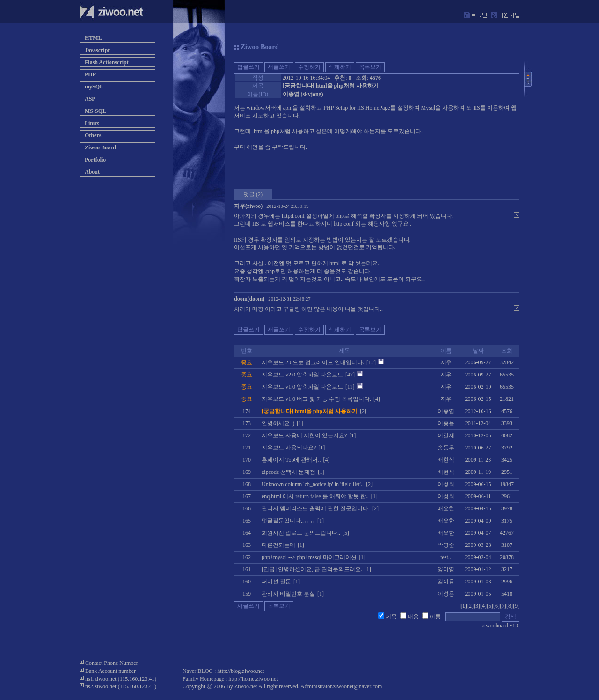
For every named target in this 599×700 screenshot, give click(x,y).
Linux (92, 123)
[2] (470, 606)
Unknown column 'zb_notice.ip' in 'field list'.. (313, 484)
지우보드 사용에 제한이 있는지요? (304, 435)
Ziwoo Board (100, 147)
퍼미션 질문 (276, 582)
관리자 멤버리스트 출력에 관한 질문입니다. (316, 508)
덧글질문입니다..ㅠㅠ (288, 521)
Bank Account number (110, 671)
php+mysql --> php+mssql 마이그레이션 (309, 557)
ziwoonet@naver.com (358, 686)
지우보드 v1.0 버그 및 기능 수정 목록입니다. (316, 399)
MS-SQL (95, 111)
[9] (516, 606)
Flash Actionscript (107, 62)
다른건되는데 (278, 545)
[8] (510, 606)
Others (93, 135)
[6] (497, 606)
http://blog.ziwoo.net (241, 671)
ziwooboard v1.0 (500, 626)
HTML (93, 38)
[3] (477, 606)
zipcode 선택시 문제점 (289, 472)
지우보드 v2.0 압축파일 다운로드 (302, 375)
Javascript (97, 50)
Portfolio (95, 160)
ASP (90, 99)
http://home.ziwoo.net (253, 679)
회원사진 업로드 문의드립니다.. (301, 533)
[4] (483, 606)
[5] (490, 606)
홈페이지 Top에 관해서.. (291, 460)
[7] (503, 606)
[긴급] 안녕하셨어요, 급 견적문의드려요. (312, 569)
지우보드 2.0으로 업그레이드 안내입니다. (313, 362)
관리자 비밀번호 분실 (288, 594)
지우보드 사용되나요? (289, 448)
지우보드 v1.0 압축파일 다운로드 (302, 387)
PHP (90, 74)
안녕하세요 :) (278, 423)
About (92, 172)
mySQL (94, 87)
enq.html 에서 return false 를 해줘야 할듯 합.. (315, 496)
